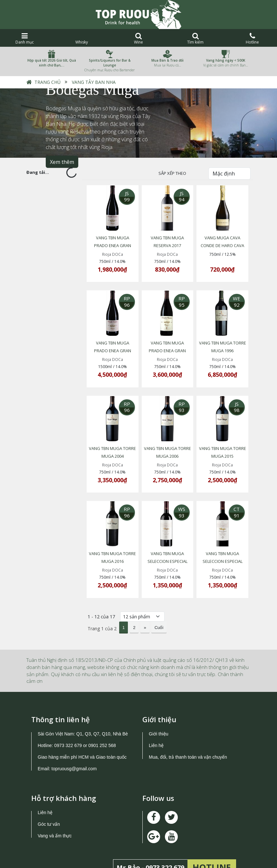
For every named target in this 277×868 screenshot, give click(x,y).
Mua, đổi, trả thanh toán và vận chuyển (188, 728)
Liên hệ (156, 716)
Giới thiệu (159, 705)
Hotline (252, 39)
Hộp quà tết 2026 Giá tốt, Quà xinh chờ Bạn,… (52, 63)
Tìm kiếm (195, 39)
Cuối (159, 599)
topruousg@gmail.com (75, 740)
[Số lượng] (142, 588)
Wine (139, 39)
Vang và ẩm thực (55, 807)
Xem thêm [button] (62, 162)
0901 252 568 (102, 716)
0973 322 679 (68, 716)
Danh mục (25, 39)
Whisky (82, 39)
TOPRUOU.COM (128, 858)
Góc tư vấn (49, 795)
